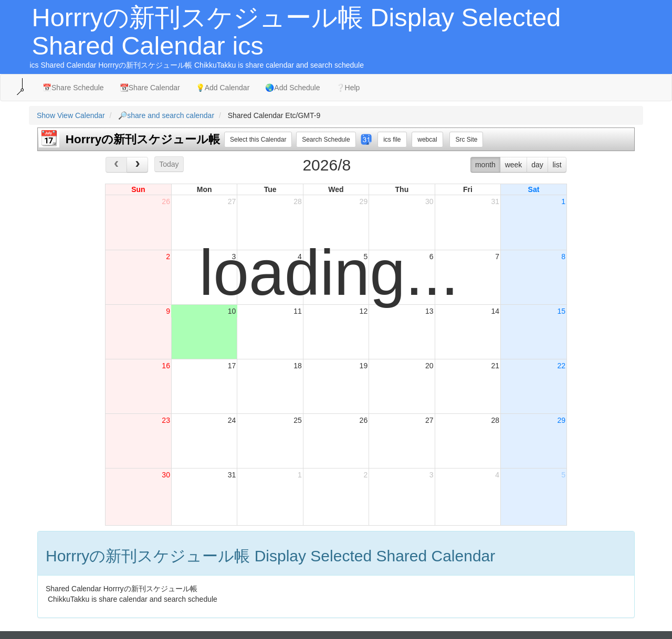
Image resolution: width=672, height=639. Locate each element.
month (485, 165)
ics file (392, 140)
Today (169, 164)
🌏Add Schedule (292, 88)
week (514, 165)
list (557, 165)
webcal (427, 140)
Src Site (466, 140)
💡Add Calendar (223, 88)
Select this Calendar (258, 140)
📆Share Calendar (150, 88)
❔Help (348, 88)
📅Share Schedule (73, 88)
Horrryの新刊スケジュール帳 (143, 139)
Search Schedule (326, 140)
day (537, 165)
